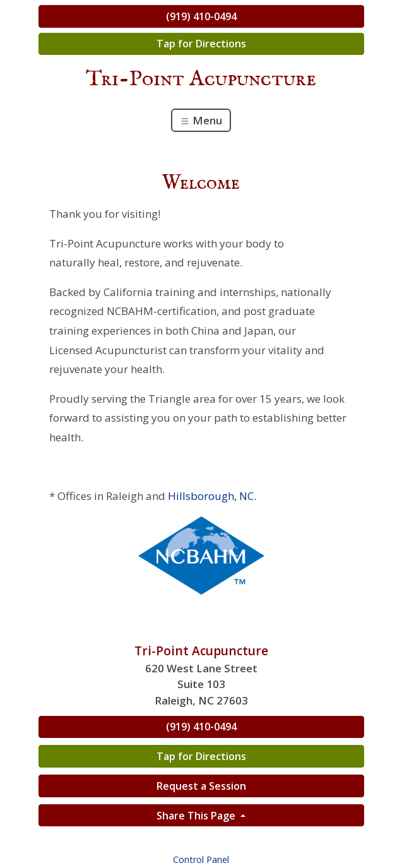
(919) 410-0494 (201, 16)
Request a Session (201, 786)
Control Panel (201, 859)
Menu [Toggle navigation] (201, 120)
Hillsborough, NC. (212, 496)
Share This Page (197, 816)
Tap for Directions (201, 44)
